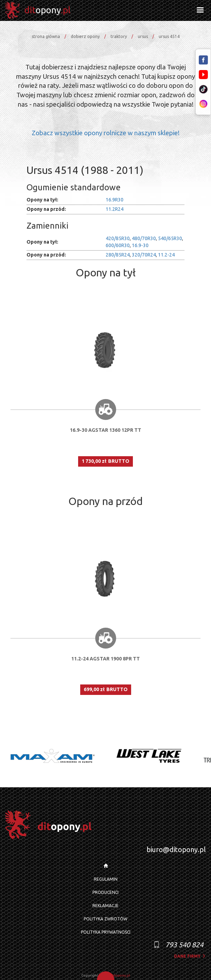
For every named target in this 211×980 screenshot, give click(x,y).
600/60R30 (118, 245)
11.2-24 (166, 255)
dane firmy (190, 956)
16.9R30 (115, 200)
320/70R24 (144, 255)
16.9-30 (140, 245)
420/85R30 (118, 238)
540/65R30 (170, 238)
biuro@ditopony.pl (176, 849)
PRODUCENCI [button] (105, 892)
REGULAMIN (106, 879)
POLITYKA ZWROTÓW (105, 919)
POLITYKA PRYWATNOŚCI (106, 932)
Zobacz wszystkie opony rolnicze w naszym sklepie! (106, 133)
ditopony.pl (120, 975)
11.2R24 (115, 209)
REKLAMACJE (105, 906)
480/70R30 (144, 238)
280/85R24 (118, 255)
